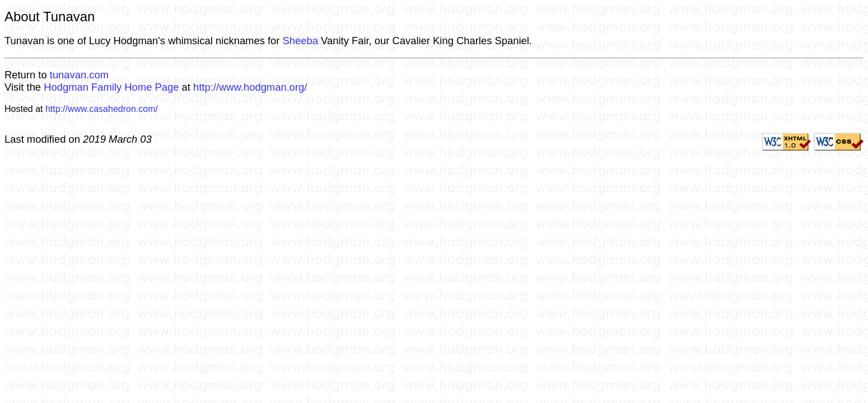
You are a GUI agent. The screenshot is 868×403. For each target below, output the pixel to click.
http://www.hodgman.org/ (250, 87)
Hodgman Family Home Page (111, 87)
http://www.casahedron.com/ (102, 109)
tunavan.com (79, 75)
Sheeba (300, 41)
